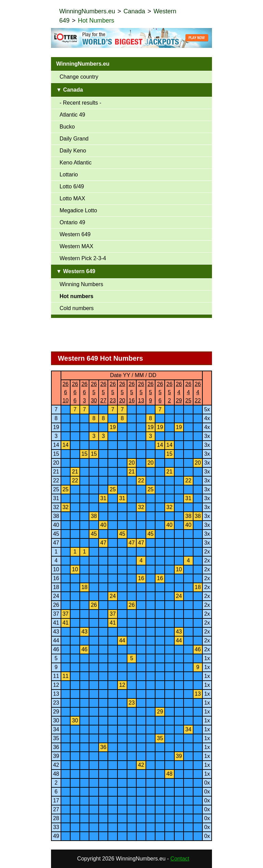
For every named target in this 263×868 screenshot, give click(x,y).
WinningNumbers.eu (87, 11)
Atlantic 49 (72, 115)
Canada (134, 11)
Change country (79, 77)
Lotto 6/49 (72, 186)
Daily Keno (73, 151)
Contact (180, 859)
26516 (132, 392)
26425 (188, 392)
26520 (122, 392)
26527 (103, 392)
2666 (75, 392)
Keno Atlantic (76, 163)
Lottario (69, 175)
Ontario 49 (72, 222)
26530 (94, 392)
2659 (151, 392)
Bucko (67, 127)
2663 (85, 392)
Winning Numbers (81, 284)
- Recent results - (80, 103)
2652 (170, 392)
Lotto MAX (72, 198)
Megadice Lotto (78, 210)
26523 (113, 392)
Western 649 (75, 234)
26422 (198, 392)
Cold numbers (77, 308)
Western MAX (76, 246)
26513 (141, 392)
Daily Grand (74, 139)
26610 (65, 392)
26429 (179, 392)
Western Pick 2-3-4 (83, 258)
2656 (160, 392)
